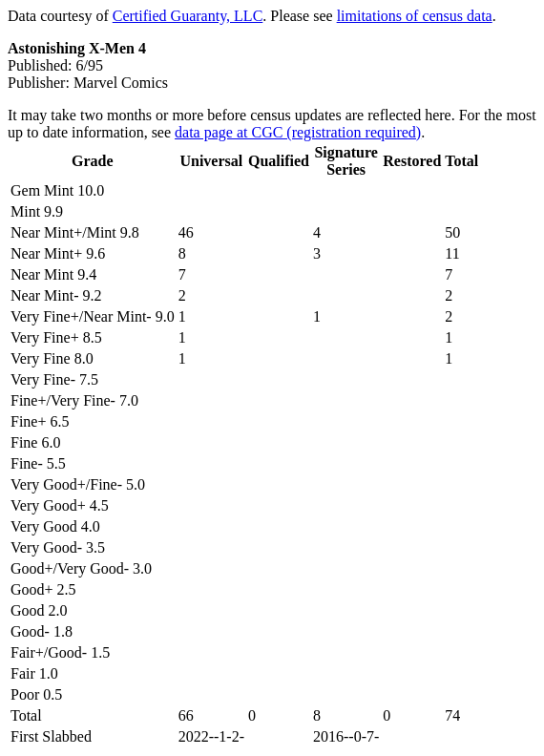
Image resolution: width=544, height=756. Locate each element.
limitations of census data (415, 16)
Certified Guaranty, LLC (188, 16)
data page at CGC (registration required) (298, 132)
